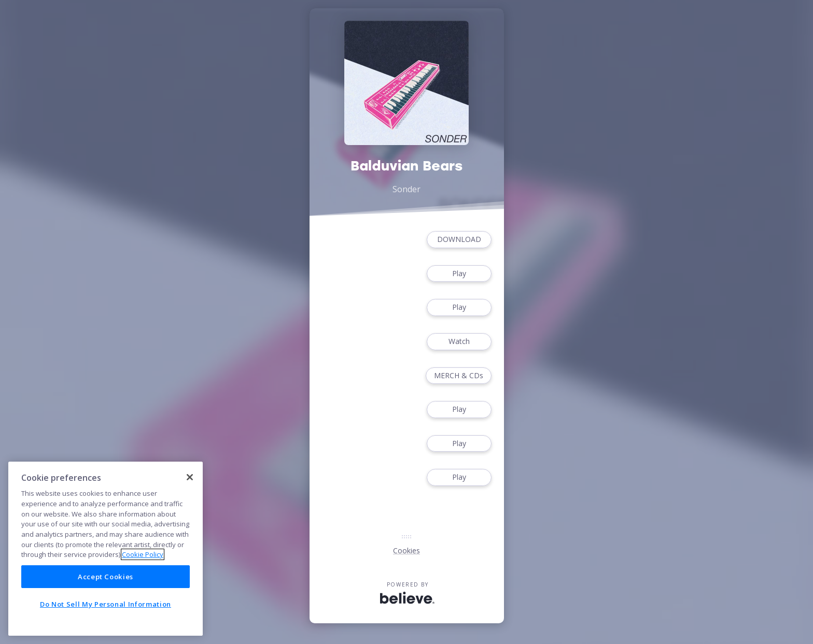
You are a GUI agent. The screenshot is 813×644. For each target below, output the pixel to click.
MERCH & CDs (459, 376)
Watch (459, 342)
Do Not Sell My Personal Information (106, 604)
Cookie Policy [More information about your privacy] (143, 554)
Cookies (406, 550)
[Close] (190, 477)
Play (459, 274)
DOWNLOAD (459, 240)
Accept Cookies (106, 577)
